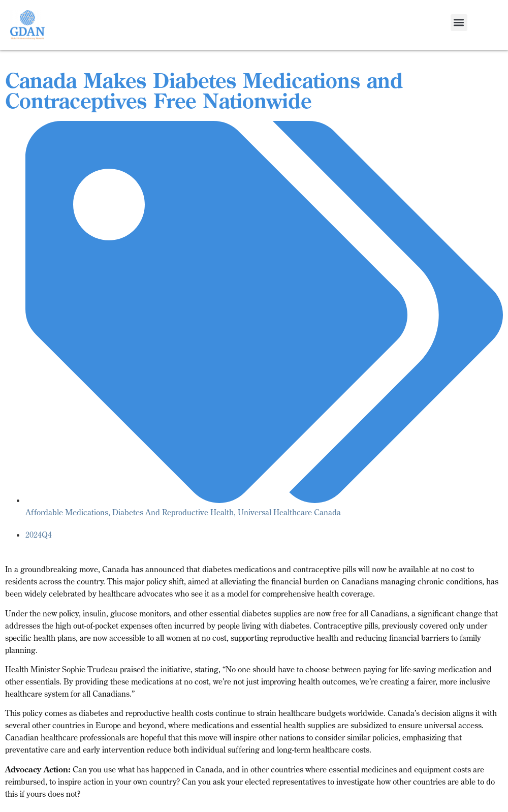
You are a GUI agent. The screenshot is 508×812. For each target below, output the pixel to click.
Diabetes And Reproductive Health (173, 512)
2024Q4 (39, 535)
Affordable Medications (67, 512)
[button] (459, 23)
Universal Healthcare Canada (289, 512)
